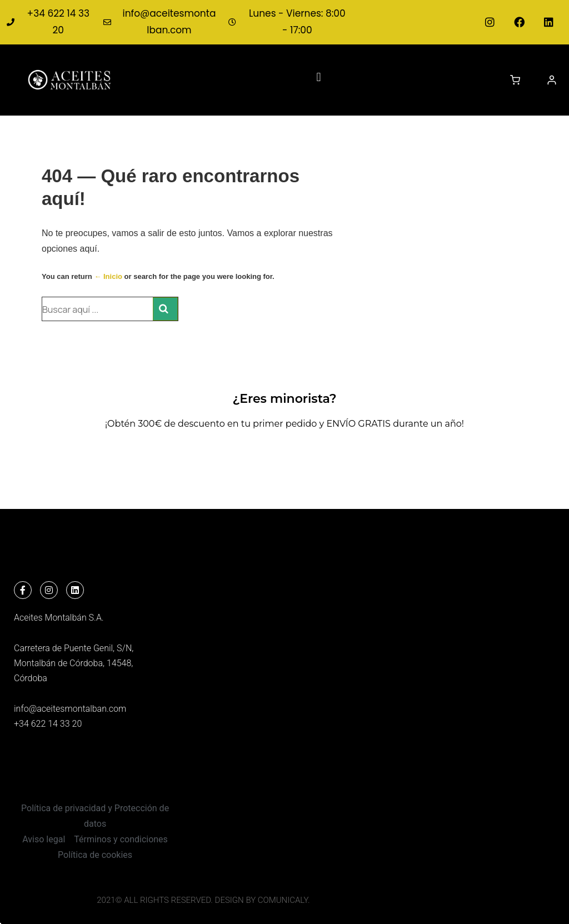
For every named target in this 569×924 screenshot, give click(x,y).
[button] (319, 77)
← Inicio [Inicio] (108, 276)
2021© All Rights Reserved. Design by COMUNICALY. (203, 900)
